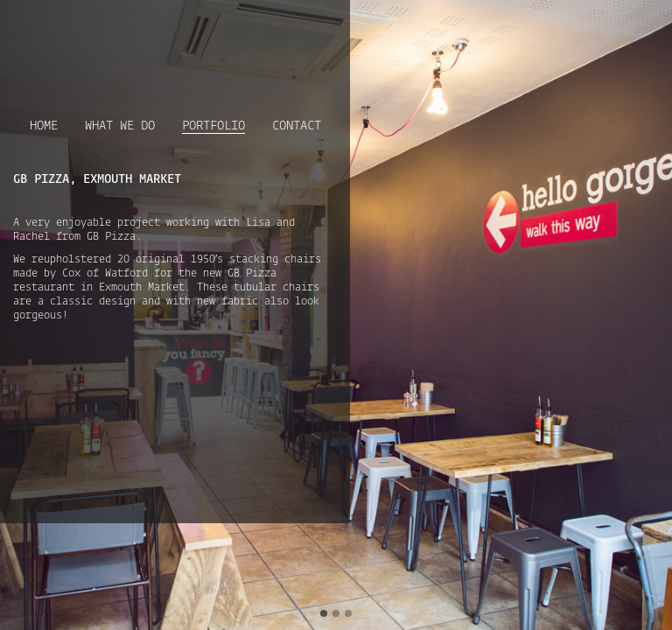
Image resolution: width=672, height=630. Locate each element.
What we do (120, 126)
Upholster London (88, 41)
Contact (297, 126)
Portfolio (213, 127)
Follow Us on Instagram (299, 26)
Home (44, 126)
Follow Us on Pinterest (324, 26)
